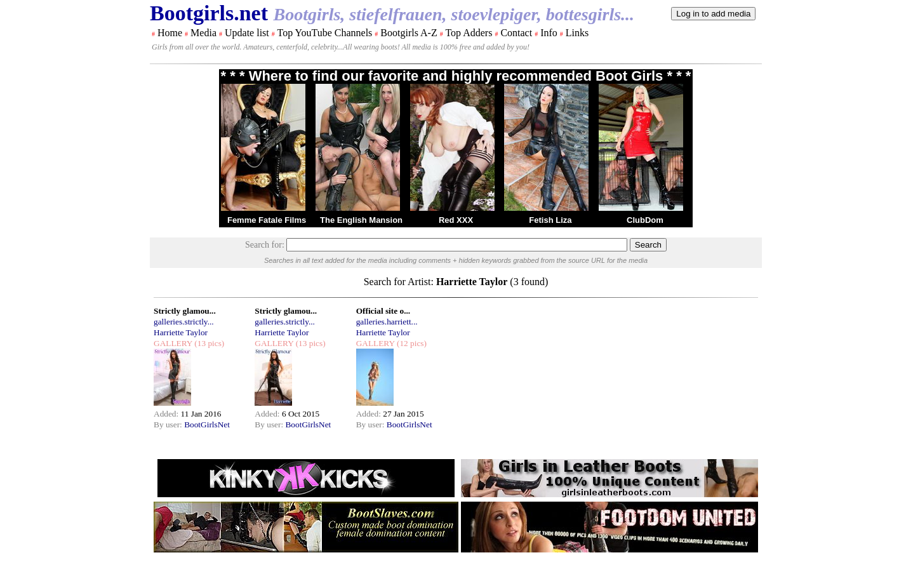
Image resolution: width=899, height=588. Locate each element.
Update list (247, 33)
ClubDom (645, 220)
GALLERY (173, 343)
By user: (169, 424)
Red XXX (456, 220)
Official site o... (383, 311)
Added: (167, 414)
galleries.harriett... (387, 322)
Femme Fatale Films (267, 220)
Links (577, 33)
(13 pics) (208, 343)
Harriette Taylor (181, 332)
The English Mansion (361, 220)
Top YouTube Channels (324, 33)
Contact (516, 33)
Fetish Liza (550, 220)
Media (203, 33)
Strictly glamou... (185, 311)
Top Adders (469, 33)
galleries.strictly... (184, 322)
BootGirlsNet (207, 424)
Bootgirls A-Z (409, 33)
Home (170, 33)
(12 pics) (411, 343)
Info (549, 33)
